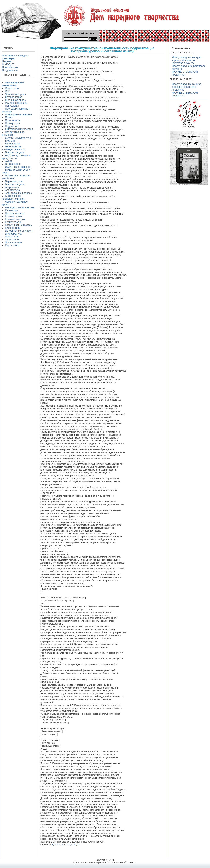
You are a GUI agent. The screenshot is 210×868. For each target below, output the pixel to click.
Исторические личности (19, 231)
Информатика (13, 234)
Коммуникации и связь (18, 225)
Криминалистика (15, 219)
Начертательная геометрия (13, 133)
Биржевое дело (14, 181)
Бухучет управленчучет (19, 138)
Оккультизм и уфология (19, 129)
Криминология (14, 216)
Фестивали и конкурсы (15, 56)
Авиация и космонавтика (20, 207)
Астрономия (12, 187)
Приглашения (10, 67)
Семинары (8, 58)
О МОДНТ (8, 64)
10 (75, 845)
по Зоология (12, 239)
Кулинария (11, 210)
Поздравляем (10, 70)
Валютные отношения (18, 167)
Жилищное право (15, 100)
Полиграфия (12, 123)
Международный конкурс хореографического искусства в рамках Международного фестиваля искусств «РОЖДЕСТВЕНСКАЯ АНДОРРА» (189, 66)
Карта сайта (12, 245)
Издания (7, 61)
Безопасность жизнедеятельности (14, 148)
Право (9, 117)
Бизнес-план (13, 144)
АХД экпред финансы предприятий (16, 157)
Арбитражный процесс (18, 193)
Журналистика (14, 97)
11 (79, 845)
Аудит (9, 161)
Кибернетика (13, 228)
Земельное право (15, 94)
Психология (12, 106)
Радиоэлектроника (16, 103)
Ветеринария (13, 164)
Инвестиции (12, 88)
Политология (13, 120)
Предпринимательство (18, 114)
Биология (11, 141)
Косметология (13, 222)
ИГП (8, 91)
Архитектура (12, 190)
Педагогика (12, 126)
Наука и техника (15, 213)
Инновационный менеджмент (13, 84)
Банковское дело (15, 152)
